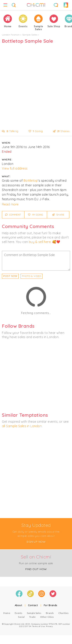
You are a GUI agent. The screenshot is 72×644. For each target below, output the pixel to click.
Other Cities (47, 617)
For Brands (51, 605)
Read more (10, 204)
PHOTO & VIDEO (31, 276)
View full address (15, 168)
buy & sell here (40, 242)
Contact (33, 605)
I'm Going (36, 215)
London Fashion (11, 35)
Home (7, 613)
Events (19, 613)
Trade (32, 617)
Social (21, 617)
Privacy (49, 626)
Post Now (10, 276)
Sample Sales (30, 35)
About (19, 605)
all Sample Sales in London (22, 426)
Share (58, 215)
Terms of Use (39, 626)
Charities (64, 613)
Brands (50, 613)
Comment (13, 215)
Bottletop (31, 181)
